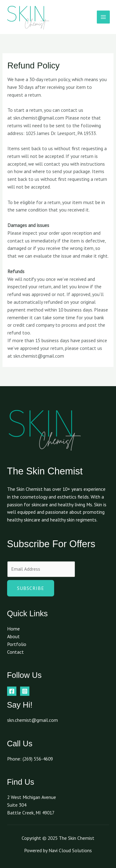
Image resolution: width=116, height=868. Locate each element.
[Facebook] (12, 691)
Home (13, 629)
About (13, 636)
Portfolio (17, 644)
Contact (15, 652)
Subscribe (31, 588)
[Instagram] (25, 691)
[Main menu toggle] (103, 17)
